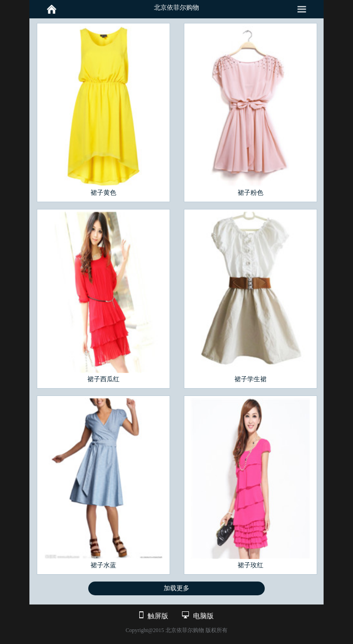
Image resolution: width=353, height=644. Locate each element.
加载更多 (176, 588)
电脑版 (203, 616)
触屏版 (158, 616)
